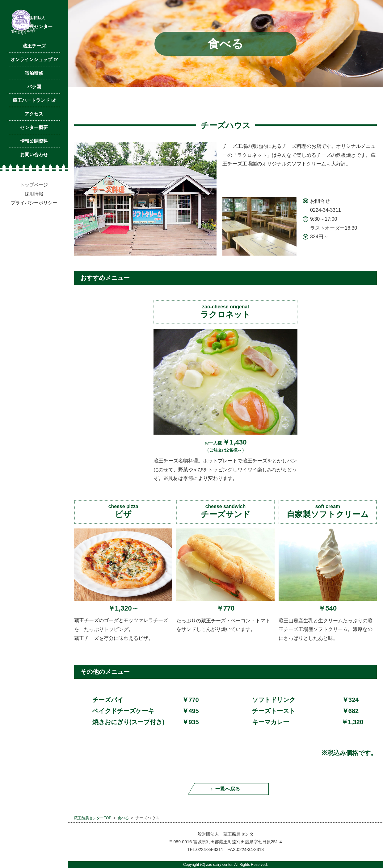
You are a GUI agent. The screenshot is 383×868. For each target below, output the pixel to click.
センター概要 (34, 158)
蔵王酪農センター (34, 42)
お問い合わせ (34, 185)
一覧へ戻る (228, 791)
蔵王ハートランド (31, 130)
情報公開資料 (34, 171)
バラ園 (34, 117)
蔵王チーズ (34, 76)
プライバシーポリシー (34, 233)
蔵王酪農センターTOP (94, 821)
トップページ (34, 215)
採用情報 (34, 224)
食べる (127, 821)
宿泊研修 (34, 103)
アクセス (34, 144)
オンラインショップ (31, 90)
